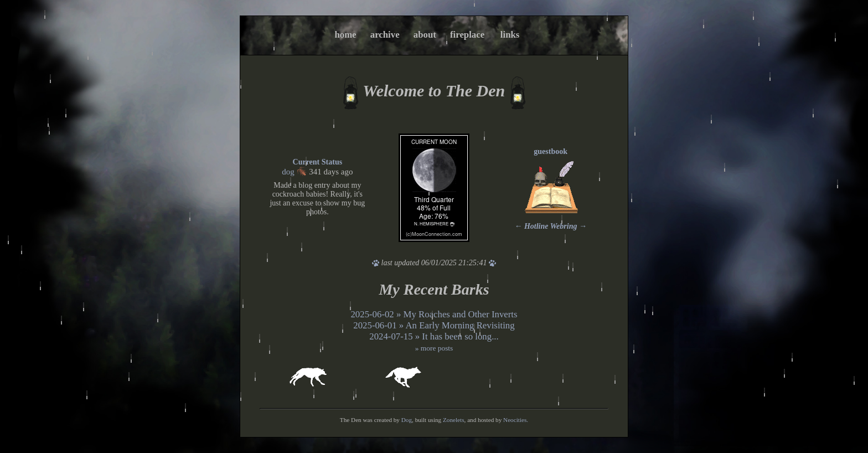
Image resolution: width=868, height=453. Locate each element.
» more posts (434, 348)
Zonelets (454, 420)
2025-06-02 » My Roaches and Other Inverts (434, 314)
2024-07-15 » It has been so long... (434, 336)
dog (288, 172)
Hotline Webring (551, 226)
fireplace (467, 35)
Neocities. (516, 420)
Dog (407, 420)
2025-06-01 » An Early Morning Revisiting (434, 325)
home (345, 35)
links (510, 35)
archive (385, 35)
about (425, 35)
